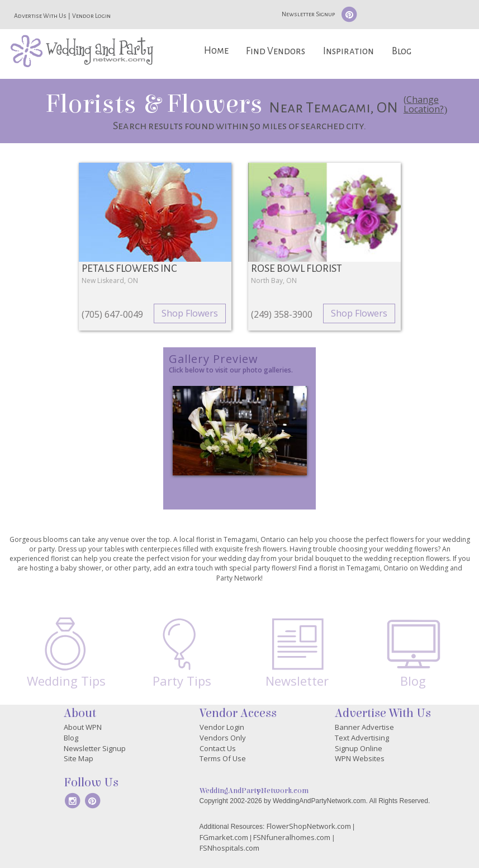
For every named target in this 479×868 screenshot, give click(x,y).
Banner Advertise (364, 727)
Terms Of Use (223, 758)
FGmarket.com (224, 837)
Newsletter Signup (308, 14)
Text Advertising (362, 738)
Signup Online (359, 748)
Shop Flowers (190, 313)
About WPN (83, 727)
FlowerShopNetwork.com (309, 826)
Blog (402, 51)
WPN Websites (360, 758)
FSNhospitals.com (229, 848)
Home (216, 51)
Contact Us (218, 748)
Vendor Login (91, 16)
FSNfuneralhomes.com (292, 837)
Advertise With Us (40, 16)
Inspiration (348, 51)
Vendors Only (223, 738)
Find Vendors (276, 51)
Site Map (79, 758)
